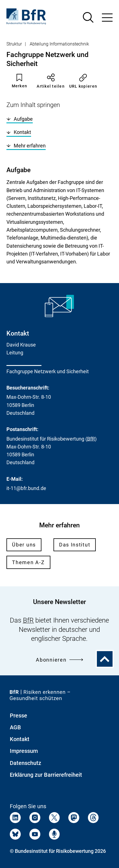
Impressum (24, 751)
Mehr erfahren (26, 146)
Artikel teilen (51, 81)
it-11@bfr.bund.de (26, 488)
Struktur (14, 44)
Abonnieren (59, 660)
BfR (91, 439)
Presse (18, 716)
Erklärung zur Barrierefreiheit (46, 775)
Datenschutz (25, 763)
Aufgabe (20, 119)
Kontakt (19, 132)
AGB (15, 727)
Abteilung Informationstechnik (59, 44)
